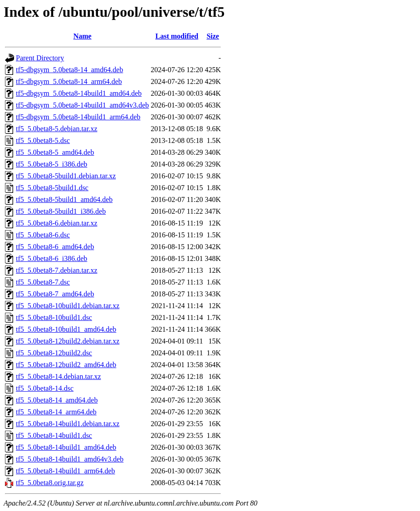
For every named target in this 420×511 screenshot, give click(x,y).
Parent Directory (40, 58)
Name (83, 36)
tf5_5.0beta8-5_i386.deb (51, 164)
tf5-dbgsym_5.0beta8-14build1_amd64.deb (79, 93)
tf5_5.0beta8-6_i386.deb (51, 258)
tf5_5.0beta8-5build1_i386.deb (61, 211)
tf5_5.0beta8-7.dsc (43, 282)
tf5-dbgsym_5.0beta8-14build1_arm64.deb (78, 117)
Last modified (177, 36)
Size (213, 36)
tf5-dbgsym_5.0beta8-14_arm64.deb (69, 81)
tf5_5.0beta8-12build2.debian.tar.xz (68, 341)
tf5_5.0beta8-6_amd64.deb (55, 247)
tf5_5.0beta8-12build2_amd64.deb (66, 365)
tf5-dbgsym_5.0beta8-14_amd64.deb (69, 70)
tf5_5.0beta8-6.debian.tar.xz (57, 223)
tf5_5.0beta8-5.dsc (43, 140)
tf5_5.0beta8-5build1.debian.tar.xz (66, 176)
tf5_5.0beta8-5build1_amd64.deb (64, 199)
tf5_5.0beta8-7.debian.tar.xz (57, 270)
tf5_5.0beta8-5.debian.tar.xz (57, 129)
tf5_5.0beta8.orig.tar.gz (50, 483)
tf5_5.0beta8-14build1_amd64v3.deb (70, 459)
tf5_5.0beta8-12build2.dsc (54, 353)
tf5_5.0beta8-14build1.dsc (54, 435)
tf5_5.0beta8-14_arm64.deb (56, 412)
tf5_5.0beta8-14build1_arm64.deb (66, 471)
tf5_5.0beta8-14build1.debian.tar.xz (68, 424)
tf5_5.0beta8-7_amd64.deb (55, 294)
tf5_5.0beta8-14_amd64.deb (57, 400)
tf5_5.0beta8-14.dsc (45, 388)
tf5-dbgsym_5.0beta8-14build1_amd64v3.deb (82, 105)
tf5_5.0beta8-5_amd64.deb (55, 152)
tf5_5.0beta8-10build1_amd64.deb (66, 329)
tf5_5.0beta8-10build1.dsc (54, 317)
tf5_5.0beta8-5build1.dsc (52, 188)
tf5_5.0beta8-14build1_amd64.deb (66, 447)
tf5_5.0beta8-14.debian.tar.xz (59, 376)
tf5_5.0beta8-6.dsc (43, 235)
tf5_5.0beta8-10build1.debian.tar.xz (68, 306)
